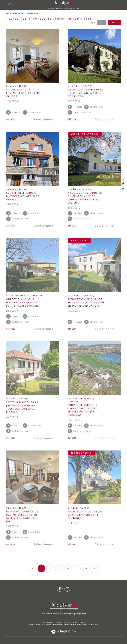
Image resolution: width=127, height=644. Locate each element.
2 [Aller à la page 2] (50, 568)
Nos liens (76, 625)
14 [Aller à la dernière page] (86, 568)
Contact (123, 186)
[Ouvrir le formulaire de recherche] (10, 5)
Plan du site (46, 625)
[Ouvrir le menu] (117, 5)
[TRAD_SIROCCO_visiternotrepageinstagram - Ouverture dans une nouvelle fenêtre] (67, 589)
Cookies (95, 625)
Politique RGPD (86, 625)
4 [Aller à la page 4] (68, 568)
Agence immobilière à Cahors (19, 13)
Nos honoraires (35, 625)
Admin (69, 625)
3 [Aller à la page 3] (59, 568)
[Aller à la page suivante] (94, 568)
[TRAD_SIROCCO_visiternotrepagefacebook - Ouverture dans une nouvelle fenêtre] (60, 589)
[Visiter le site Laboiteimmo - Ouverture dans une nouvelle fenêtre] (63, 635)
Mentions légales (58, 625)
